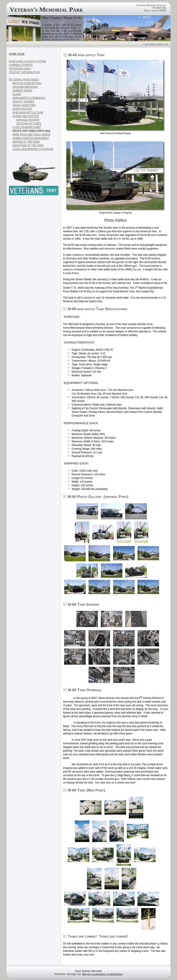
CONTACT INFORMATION (24, 72)
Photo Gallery (115, 220)
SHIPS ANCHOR (22, 109)
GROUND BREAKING (25, 87)
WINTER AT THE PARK (26, 142)
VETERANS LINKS (20, 69)
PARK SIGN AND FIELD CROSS (32, 135)
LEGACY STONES (23, 102)
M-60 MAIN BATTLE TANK (28, 113)
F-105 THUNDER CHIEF (27, 127)
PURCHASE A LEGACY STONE (28, 61)
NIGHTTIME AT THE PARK (28, 146)
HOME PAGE (17, 54)
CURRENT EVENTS (21, 65)
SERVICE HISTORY (28, 120)
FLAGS (17, 94)
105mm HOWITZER (24, 105)
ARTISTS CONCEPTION (27, 83)
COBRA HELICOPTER (26, 116)
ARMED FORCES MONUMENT (31, 138)
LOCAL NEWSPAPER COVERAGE (33, 149)
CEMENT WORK (22, 91)
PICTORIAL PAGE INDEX (24, 80)
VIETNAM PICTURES (29, 124)
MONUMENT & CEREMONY (29, 98)
